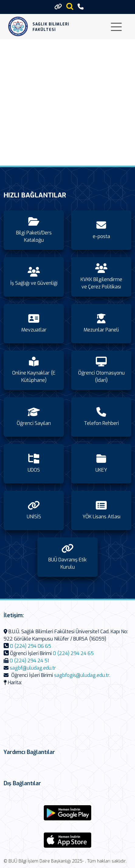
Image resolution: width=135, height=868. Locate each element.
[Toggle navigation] (116, 27)
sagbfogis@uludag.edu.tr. (82, 675)
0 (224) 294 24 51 (29, 661)
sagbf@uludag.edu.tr (33, 668)
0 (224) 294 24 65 (73, 653)
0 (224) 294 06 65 (31, 646)
